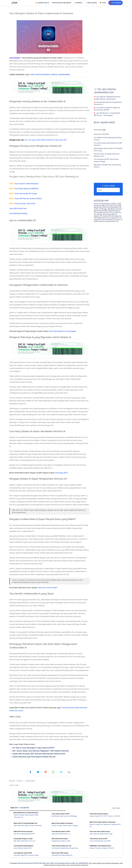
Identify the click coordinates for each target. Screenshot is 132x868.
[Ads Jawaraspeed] (49, 94)
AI (116, 204)
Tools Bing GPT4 (61, 473)
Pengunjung (100, 218)
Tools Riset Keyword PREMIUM (24, 189)
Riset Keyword (115, 211)
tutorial (107, 205)
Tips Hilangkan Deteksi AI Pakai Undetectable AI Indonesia (41, 13)
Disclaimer (85, 865)
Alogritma (100, 212)
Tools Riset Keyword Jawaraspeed (62, 331)
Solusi (116, 205)
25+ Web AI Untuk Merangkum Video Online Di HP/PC (33, 748)
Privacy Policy (61, 865)
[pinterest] (46, 773)
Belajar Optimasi (116, 209)
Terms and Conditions (73, 865)
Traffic (96, 209)
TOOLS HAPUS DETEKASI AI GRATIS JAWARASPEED (50, 75)
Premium (78, 3)
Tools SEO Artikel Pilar (18, 208)
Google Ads (117, 216)
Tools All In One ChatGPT (48, 588)
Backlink (115, 207)
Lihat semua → (117, 808)
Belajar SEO (98, 207)
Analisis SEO (106, 216)
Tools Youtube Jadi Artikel (22, 203)
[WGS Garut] (49, 803)
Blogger (104, 209)
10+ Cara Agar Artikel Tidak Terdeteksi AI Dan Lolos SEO (46, 140)
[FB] (30, 773)
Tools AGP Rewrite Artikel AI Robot (26, 199)
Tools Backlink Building (19, 213)
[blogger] (38, 773)
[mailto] (69, 773)
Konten (96, 204)
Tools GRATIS (91, 3)
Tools (107, 207)
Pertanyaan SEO (102, 211)
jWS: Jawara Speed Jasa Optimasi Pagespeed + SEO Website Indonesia (41, 751)
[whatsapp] (53, 773)
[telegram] (61, 773)
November (97, 134)
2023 (95, 130)
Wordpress (98, 205)
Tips (107, 212)
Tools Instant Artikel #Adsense (24, 184)
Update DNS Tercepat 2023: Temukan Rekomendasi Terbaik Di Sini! (39, 754)
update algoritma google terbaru (105, 221)
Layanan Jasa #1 (42, 3)
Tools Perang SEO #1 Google (23, 194)
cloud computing (106, 220)
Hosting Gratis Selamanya (62, 3)
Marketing (107, 204)
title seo (117, 220)
